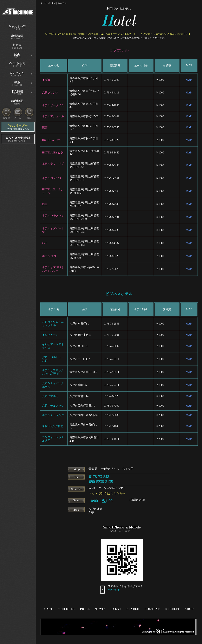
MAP (189, 80)
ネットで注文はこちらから (107, 494)
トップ (44, 3)
